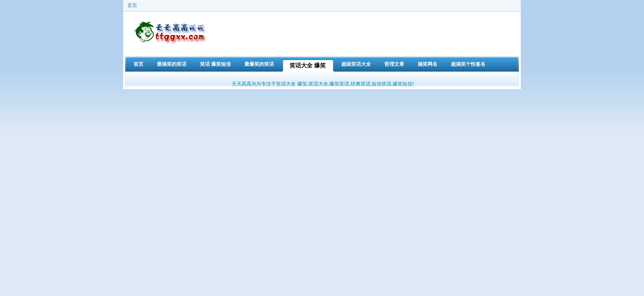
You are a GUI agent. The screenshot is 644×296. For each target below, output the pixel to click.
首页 (132, 5)
